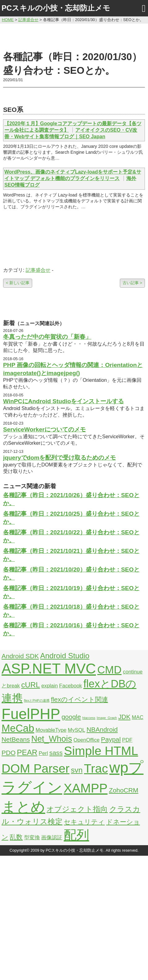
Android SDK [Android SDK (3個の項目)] (20, 656)
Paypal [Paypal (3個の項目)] (111, 739)
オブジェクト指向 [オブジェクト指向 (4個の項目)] (77, 809)
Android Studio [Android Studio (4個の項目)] (65, 656)
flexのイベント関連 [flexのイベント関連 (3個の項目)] (79, 699)
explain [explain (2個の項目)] (49, 686)
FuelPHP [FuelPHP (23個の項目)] (31, 714)
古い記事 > (132, 283)
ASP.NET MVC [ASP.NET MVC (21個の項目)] (49, 669)
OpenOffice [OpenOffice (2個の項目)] (87, 740)
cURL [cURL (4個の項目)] (30, 685)
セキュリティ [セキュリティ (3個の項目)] (84, 822)
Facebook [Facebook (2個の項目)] (71, 686)
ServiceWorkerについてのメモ (44, 429)
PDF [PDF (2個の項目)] (127, 740)
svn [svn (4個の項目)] (77, 770)
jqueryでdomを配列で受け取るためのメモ (59, 458)
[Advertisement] (74, 36)
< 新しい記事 (18, 283)
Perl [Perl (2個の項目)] (43, 753)
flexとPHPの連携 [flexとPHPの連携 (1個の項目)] (37, 700)
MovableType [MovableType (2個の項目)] (51, 730)
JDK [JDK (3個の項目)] (124, 717)
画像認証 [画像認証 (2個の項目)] (52, 838)
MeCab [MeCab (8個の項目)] (18, 728)
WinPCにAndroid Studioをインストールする (63, 401)
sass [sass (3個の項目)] (56, 753)
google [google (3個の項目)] (71, 717)
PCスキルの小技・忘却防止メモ (56, 8)
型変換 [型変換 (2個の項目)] (32, 838)
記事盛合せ (38, 270)
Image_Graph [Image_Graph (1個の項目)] (107, 718)
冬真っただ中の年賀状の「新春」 (47, 337)
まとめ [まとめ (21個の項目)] (23, 807)
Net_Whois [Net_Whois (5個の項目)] (52, 739)
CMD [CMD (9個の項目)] (109, 670)
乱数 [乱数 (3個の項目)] (16, 837)
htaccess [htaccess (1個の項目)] (89, 718)
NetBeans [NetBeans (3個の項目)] (16, 739)
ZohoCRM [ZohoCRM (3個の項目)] (124, 790)
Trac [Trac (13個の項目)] (96, 768)
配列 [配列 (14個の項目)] (76, 835)
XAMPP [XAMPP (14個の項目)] (85, 788)
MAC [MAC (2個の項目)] (138, 717)
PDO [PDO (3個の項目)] (9, 753)
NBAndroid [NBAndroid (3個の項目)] (102, 729)
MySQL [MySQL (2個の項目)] (76, 730)
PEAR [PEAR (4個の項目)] (27, 752)
